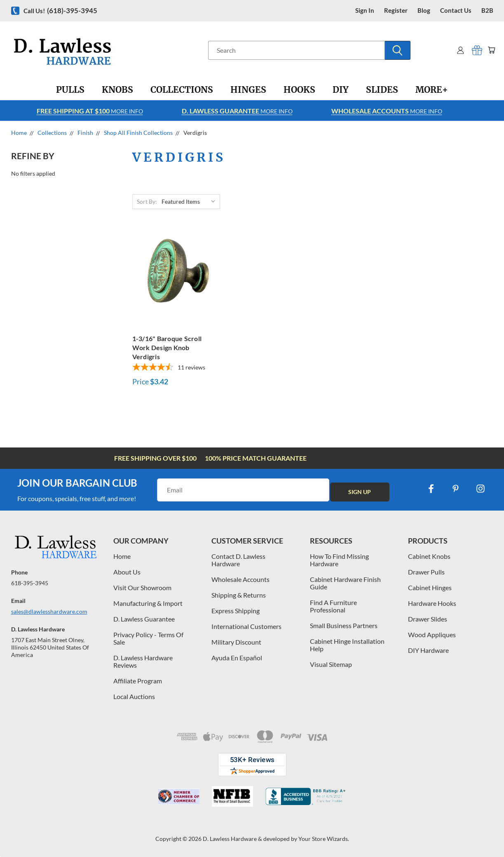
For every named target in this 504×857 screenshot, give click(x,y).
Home (122, 556)
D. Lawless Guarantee (144, 619)
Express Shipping (236, 611)
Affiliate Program (138, 681)
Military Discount (236, 642)
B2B (487, 11)
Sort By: (147, 201)
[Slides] (382, 90)
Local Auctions (134, 696)
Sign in (365, 11)
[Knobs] (117, 90)
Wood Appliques (432, 635)
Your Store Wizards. (324, 839)
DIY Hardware (428, 650)
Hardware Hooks (432, 603)
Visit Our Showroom (142, 587)
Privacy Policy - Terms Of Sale (148, 638)
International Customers (246, 626)
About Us (127, 572)
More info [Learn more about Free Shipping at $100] (90, 111)
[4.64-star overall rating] (174, 368)
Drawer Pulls (426, 572)
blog (424, 11)
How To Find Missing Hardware (339, 560)
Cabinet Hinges (430, 587)
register (396, 11)
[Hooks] (299, 90)
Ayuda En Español (237, 658)
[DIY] (341, 90)
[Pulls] (70, 90)
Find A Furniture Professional (333, 606)
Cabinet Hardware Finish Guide (345, 583)
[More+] (432, 90)
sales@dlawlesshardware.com (49, 611)
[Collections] (182, 90)
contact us (456, 11)
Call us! (60, 11)
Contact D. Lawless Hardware (238, 560)
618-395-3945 (30, 583)
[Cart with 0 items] (490, 50)
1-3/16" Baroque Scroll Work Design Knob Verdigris (167, 347)
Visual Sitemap (331, 664)
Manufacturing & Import (148, 603)
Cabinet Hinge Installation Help (347, 645)
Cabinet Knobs (429, 556)
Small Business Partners (344, 625)
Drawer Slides (428, 619)
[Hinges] (248, 90)
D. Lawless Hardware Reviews (143, 661)
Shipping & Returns (239, 595)
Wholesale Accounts (240, 579)
